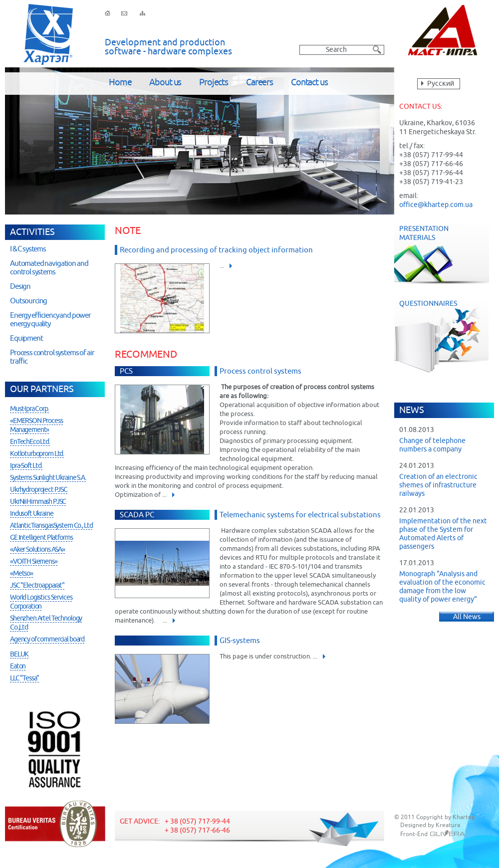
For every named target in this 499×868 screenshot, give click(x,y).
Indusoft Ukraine (32, 514)
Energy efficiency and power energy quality (50, 320)
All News (467, 617)
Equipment (26, 338)
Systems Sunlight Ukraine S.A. (48, 478)
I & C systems (28, 249)
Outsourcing (28, 301)
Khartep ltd (48, 34)
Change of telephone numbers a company (432, 445)
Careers (259, 83)
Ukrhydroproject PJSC (39, 490)
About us (165, 83)
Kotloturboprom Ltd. (37, 454)
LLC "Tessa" (24, 678)
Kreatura (448, 826)
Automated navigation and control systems (49, 268)
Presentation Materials (442, 254)
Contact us (309, 83)
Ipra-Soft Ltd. (26, 466)
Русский (441, 84)
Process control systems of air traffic (52, 357)
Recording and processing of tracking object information (216, 250)
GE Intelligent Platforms (41, 538)
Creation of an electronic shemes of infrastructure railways (438, 485)
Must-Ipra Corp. (29, 409)
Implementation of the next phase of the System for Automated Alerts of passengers (443, 534)
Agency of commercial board (47, 640)
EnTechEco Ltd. (30, 442)
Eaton (18, 666)
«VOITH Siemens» (34, 562)
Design (20, 287)
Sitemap (142, 13)
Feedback (124, 13)
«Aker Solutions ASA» (37, 550)
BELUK (19, 654)
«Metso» (21, 574)
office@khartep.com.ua (436, 205)
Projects (214, 83)
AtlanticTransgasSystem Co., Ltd (51, 526)
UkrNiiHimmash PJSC (38, 502)
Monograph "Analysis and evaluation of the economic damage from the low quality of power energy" (442, 587)
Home (120, 83)
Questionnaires (447, 336)
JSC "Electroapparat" (37, 586)
